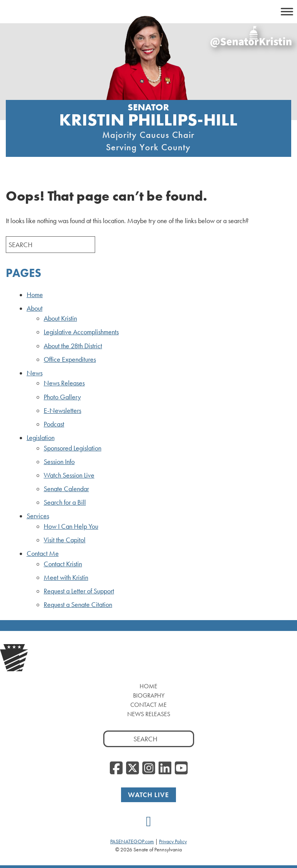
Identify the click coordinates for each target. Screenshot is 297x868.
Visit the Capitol (65, 540)
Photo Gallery (62, 397)
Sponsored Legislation (73, 448)
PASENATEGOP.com (132, 841)
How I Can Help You (71, 526)
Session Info (59, 462)
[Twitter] (132, 768)
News (35, 373)
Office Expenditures (70, 359)
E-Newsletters (62, 411)
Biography (149, 695)
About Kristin (60, 318)
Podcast (54, 424)
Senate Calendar (66, 489)
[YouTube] (181, 768)
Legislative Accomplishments (81, 332)
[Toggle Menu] (287, 11)
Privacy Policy (173, 841)
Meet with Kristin (66, 578)
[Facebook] (116, 768)
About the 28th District (73, 346)
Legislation (41, 438)
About (35, 308)
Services (38, 516)
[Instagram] (149, 768)
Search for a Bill (65, 502)
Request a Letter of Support (79, 591)
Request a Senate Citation (78, 605)
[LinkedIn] (165, 768)
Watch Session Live (69, 475)
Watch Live (148, 795)
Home (35, 295)
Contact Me (43, 553)
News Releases (64, 383)
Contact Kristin (63, 564)
